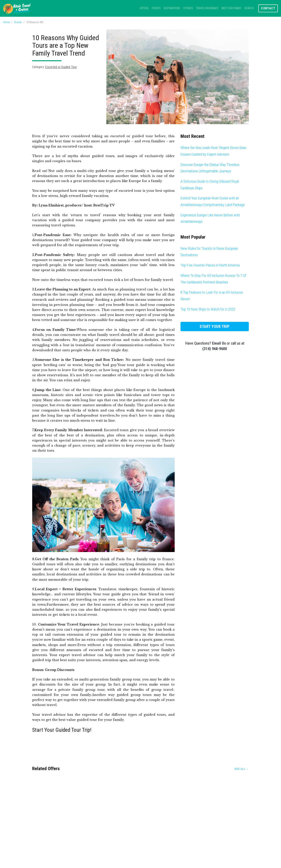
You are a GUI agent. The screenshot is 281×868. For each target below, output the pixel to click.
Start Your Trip (215, 326)
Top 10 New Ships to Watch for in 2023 (208, 309)
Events (156, 8)
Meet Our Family (231, 8)
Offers (144, 8)
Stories (188, 8)
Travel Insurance (207, 8)
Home (6, 22)
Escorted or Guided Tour (61, 67)
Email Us (219, 343)
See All (240, 769)
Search (249, 8)
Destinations (172, 8)
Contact (268, 8)
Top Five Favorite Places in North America (210, 265)
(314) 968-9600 (215, 349)
